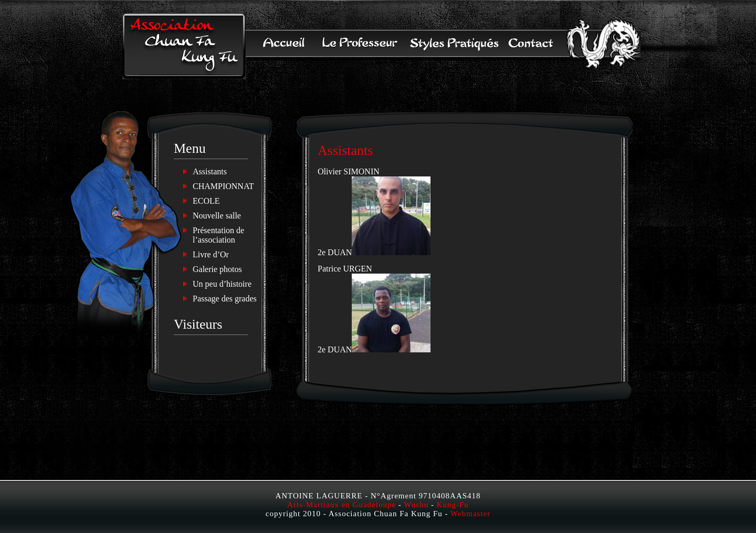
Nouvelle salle (217, 216)
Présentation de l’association (218, 235)
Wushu (416, 505)
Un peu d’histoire (222, 284)
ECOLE (206, 201)
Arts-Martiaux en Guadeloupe (342, 505)
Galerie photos (217, 269)
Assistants (210, 171)
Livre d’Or (211, 254)
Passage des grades (225, 299)
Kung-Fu (453, 505)
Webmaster (470, 514)
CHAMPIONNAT (223, 186)
